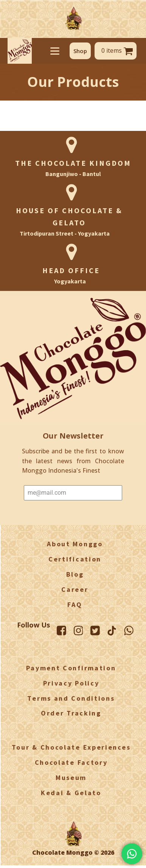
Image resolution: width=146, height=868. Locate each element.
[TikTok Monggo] (112, 631)
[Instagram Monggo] (78, 631)
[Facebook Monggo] (61, 631)
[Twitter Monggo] (95, 631)
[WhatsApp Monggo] (129, 631)
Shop (80, 51)
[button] (80, 51)
